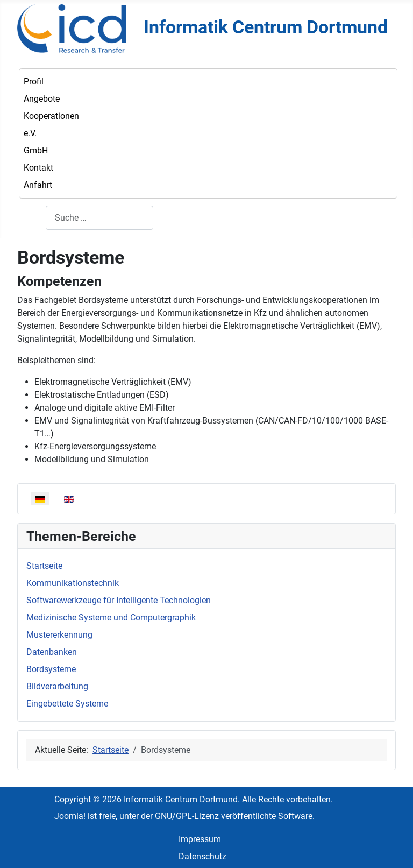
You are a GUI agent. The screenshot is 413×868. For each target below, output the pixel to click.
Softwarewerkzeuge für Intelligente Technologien (119, 600)
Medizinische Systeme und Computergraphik (111, 618)
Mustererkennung (59, 635)
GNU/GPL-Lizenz (187, 816)
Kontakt (38, 168)
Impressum (200, 839)
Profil (34, 82)
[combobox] (99, 218)
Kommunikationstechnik (73, 583)
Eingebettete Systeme (67, 704)
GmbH (36, 150)
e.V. (30, 133)
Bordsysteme (51, 669)
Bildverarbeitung (57, 686)
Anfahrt (38, 185)
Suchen (31, 218)
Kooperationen (51, 116)
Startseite (44, 566)
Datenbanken (52, 652)
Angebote (42, 99)
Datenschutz (202, 856)
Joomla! (70, 816)
